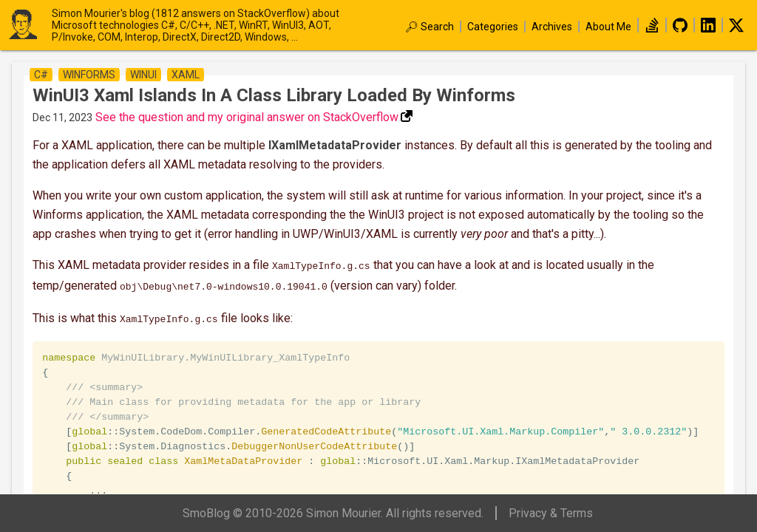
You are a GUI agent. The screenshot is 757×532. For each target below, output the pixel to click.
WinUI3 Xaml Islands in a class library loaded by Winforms (274, 95)
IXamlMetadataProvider (335, 145)
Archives (552, 27)
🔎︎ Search (430, 27)
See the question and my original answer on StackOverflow (247, 117)
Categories (493, 27)
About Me (608, 27)
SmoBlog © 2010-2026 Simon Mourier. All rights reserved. (333, 513)
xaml (186, 75)
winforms (89, 75)
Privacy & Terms (551, 513)
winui (143, 75)
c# (41, 75)
